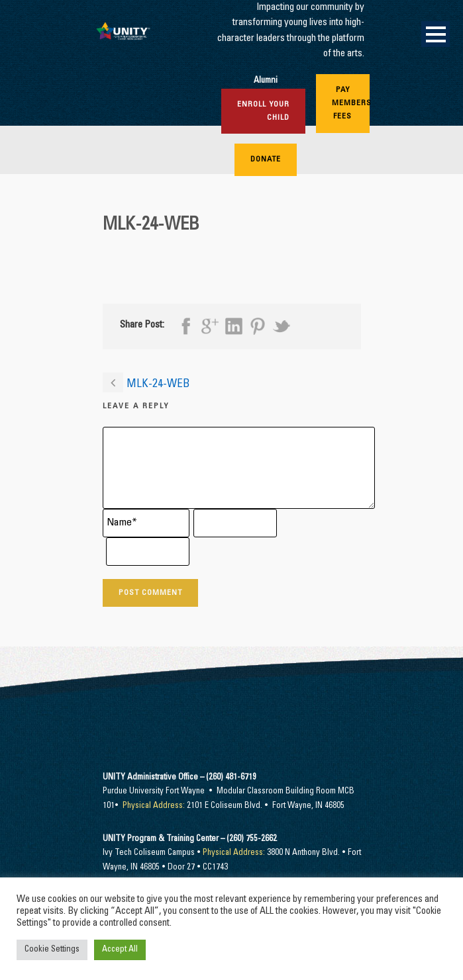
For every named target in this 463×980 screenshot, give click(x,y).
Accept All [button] (120, 950)
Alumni (266, 81)
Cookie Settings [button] (52, 950)
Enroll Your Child (263, 111)
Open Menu (436, 34)
